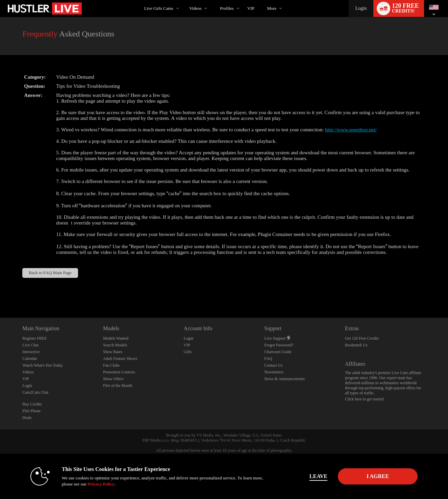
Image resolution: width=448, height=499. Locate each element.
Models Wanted (116, 338)
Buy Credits (32, 404)
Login (361, 8)
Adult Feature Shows (120, 359)
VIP (251, 8)
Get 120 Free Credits (362, 338)
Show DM (0, 293)
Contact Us (273, 365)
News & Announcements (284, 379)
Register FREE (34, 338)
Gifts (188, 352)
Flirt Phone (31, 411)
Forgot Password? (279, 345)
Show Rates (113, 352)
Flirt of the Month (118, 386)
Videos (195, 8)
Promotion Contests (119, 372)
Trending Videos (184, 0)
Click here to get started (364, 399)
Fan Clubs (111, 365)
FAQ (268, 359)
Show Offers (113, 379)
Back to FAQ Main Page (50, 273)
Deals (27, 418)
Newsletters (274, 372)
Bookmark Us (356, 345)
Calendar (30, 359)
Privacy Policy (101, 484)
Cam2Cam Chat (35, 392)
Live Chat (30, 345)
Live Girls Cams (159, 8)
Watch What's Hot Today (43, 365)
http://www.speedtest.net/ (351, 130)
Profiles (227, 8)
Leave (318, 476)
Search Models (115, 345)
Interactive (31, 352)
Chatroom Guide (278, 352)
